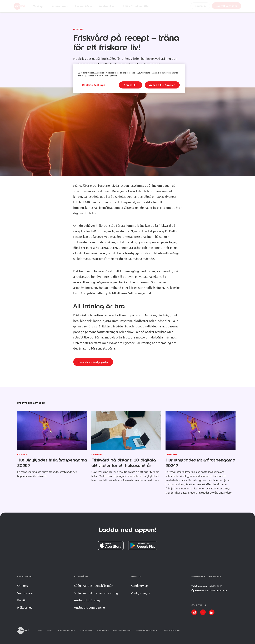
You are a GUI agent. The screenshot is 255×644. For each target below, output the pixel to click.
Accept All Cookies (162, 85)
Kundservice (139, 585)
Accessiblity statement (146, 630)
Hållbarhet (25, 607)
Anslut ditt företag (87, 600)
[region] (129, 79)
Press (49, 630)
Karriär (22, 600)
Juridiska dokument (66, 630)
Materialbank (86, 630)
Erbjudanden (103, 630)
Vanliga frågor (141, 593)
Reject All (131, 85)
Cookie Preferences (171, 630)
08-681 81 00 (216, 586)
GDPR (39, 630)
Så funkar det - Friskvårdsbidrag (96, 593)
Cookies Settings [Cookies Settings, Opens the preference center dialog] (94, 85)
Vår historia (25, 593)
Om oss (22, 585)
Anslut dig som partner (90, 607)
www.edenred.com (122, 630)
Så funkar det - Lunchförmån (94, 585)
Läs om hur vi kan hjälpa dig (93, 362)
